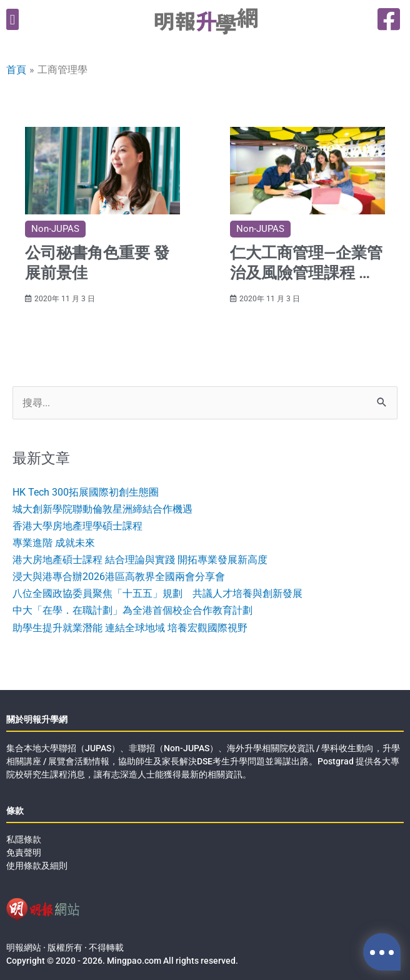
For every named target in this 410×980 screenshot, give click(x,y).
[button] (12, 20)
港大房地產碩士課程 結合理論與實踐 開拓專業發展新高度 (140, 560)
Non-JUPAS (55, 229)
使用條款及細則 (37, 866)
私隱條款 (24, 839)
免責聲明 (24, 852)
